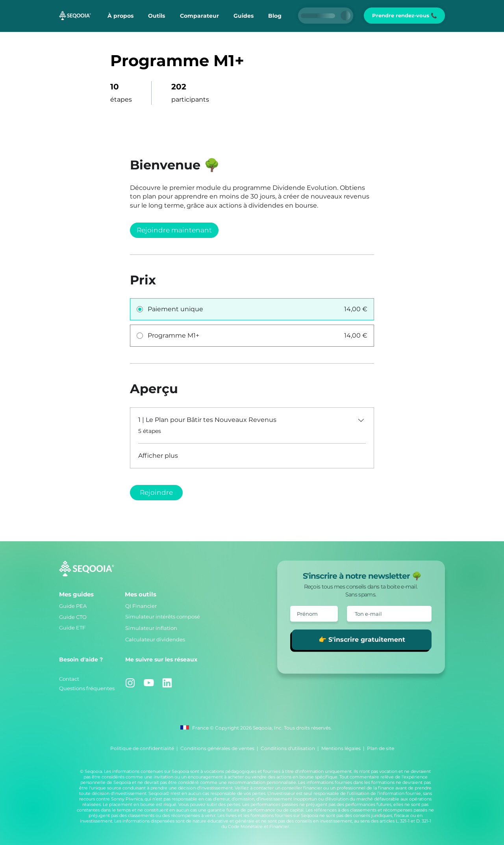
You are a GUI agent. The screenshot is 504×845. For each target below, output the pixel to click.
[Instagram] (130, 683)
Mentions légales (341, 748)
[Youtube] (149, 683)
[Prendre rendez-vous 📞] (404, 16)
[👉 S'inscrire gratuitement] (362, 640)
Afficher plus (158, 456)
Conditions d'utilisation (288, 748)
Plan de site (381, 748)
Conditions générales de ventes (217, 748)
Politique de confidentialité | (145, 748)
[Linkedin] (167, 683)
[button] (156, 16)
